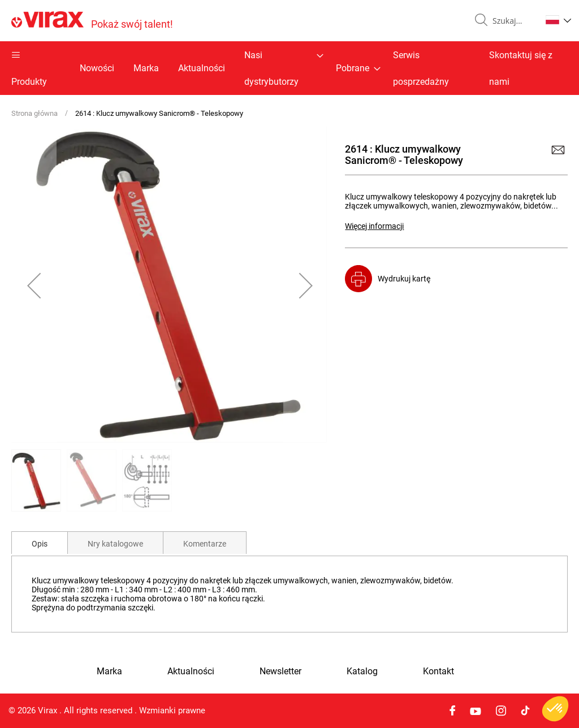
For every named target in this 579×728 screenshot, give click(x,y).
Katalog (362, 671)
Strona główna (34, 113)
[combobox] (512, 21)
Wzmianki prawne (172, 710)
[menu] (289, 68)
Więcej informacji (374, 226)
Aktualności (202, 68)
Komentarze (205, 544)
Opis (40, 544)
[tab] (40, 543)
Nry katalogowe (115, 544)
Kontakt (438, 671)
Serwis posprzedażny (421, 68)
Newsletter (280, 671)
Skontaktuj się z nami (521, 68)
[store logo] (92, 21)
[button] (558, 20)
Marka (146, 68)
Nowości (97, 68)
